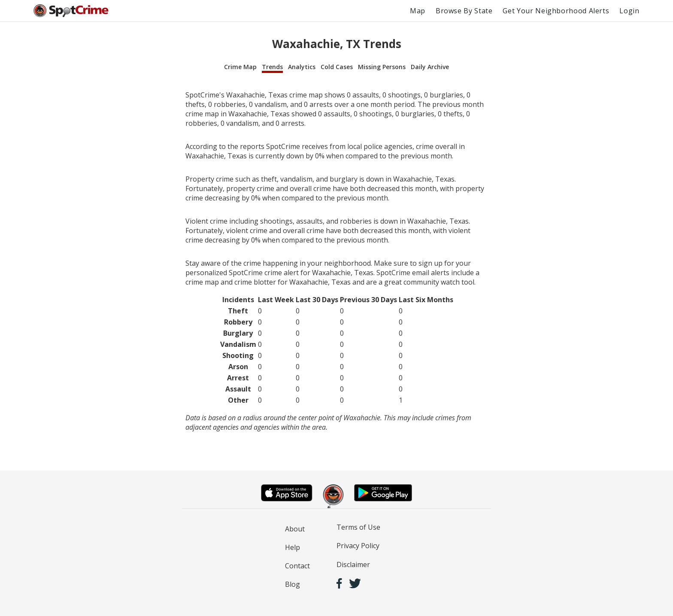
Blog (293, 584)
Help (293, 547)
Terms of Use (358, 527)
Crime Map (240, 67)
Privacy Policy (358, 546)
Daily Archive (430, 67)
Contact (297, 566)
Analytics (302, 67)
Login (629, 11)
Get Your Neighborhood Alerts (556, 11)
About (295, 529)
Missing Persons (382, 67)
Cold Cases (337, 67)
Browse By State (464, 11)
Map (418, 11)
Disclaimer (353, 564)
